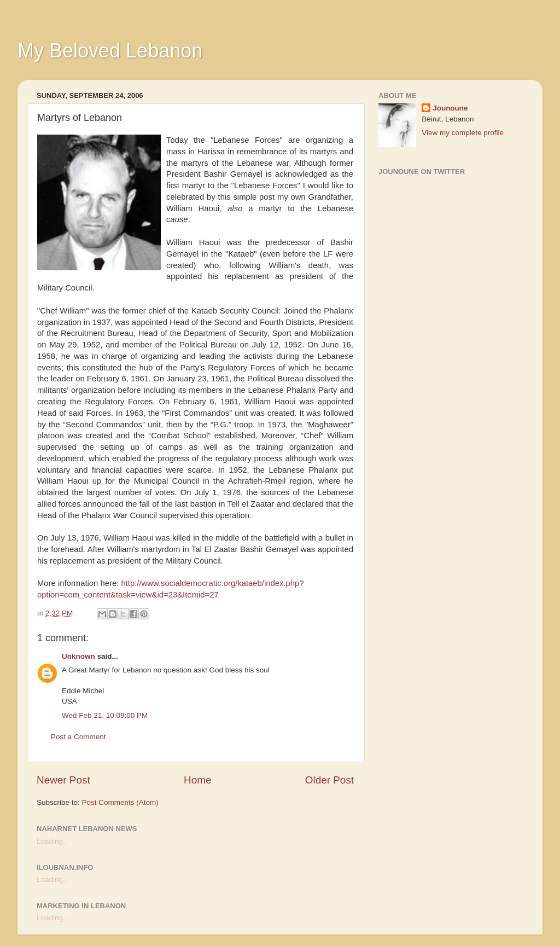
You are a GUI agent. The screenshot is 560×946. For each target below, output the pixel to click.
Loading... (53, 841)
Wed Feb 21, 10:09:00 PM (105, 715)
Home (197, 780)
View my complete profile (463, 133)
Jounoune (450, 108)
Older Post (329, 780)
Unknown (78, 656)
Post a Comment (78, 737)
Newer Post (63, 780)
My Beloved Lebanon (110, 51)
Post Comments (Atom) (120, 802)
